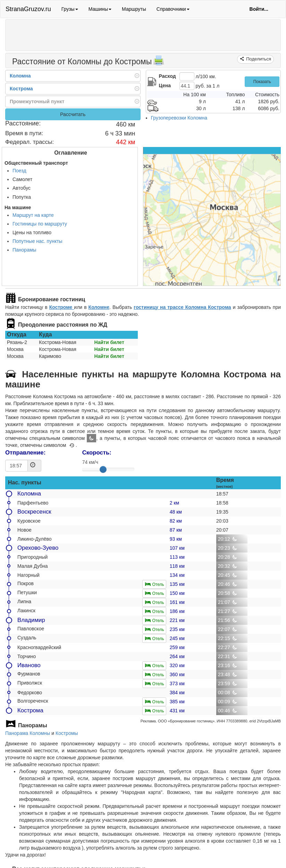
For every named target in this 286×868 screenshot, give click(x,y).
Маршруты (134, 9)
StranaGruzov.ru (28, 9)
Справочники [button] (173, 9)
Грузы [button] (70, 9)
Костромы (67, 733)
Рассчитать (73, 114)
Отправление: (25, 453)
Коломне (99, 307)
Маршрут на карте (33, 215)
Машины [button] (100, 9)
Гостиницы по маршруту (40, 224)
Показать (262, 82)
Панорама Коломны (28, 733)
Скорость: (97, 453)
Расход (167, 76)
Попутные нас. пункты (37, 241)
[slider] (103, 469)
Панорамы (24, 250)
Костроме (62, 307)
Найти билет (109, 342)
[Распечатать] (159, 63)
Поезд (19, 171)
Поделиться (258, 59)
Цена (165, 85)
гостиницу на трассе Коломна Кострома (182, 307)
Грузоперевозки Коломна (179, 118)
